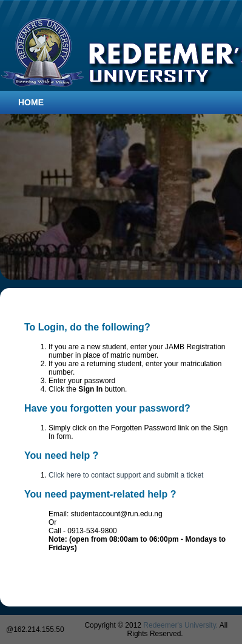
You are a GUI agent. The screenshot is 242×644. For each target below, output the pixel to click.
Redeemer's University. (180, 625)
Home (31, 102)
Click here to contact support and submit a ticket (126, 475)
